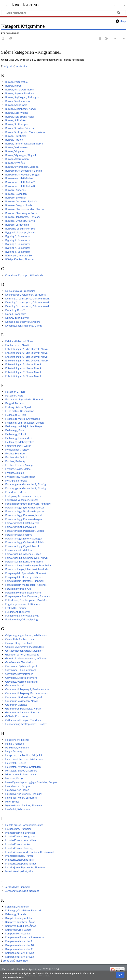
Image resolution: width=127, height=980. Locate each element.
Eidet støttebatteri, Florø (19, 341)
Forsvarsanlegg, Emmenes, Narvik (24, 515)
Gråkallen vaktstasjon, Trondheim (24, 720)
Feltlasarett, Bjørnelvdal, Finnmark (24, 399)
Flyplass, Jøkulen (15, 473)
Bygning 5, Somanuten (18, 252)
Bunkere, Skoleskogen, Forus (21, 213)
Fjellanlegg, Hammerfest (19, 438)
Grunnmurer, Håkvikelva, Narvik (23, 708)
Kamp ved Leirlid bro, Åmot (20, 926)
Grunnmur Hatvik (15, 685)
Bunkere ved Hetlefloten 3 (20, 186)
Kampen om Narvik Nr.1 (19, 941)
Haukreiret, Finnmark (17, 747)
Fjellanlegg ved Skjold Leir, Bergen (24, 426)
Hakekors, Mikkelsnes (17, 740)
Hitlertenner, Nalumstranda (20, 774)
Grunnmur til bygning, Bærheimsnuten (27, 693)
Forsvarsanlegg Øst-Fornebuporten (25, 511)
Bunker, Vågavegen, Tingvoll (21, 155)
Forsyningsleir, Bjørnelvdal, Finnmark (26, 573)
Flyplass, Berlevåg (15, 461)
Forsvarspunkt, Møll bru (19, 550)
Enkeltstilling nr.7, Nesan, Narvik (23, 372)
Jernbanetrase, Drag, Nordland (22, 891)
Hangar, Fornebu (15, 744)
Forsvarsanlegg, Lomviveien (21, 527)
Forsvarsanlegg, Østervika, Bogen (24, 538)
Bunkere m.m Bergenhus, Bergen (24, 171)
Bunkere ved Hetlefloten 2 (20, 182)
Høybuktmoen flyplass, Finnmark (24, 805)
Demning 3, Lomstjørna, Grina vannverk (27, 306)
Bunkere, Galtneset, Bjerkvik (21, 201)
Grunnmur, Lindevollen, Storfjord (24, 697)
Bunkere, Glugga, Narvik (19, 205)
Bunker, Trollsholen (16, 136)
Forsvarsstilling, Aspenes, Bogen (23, 554)
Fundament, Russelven (18, 612)
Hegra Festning (14, 751)
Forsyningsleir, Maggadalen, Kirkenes (26, 585)
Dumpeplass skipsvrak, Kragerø (23, 322)
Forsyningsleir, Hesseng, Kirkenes (24, 577)
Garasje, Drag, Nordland (19, 643)
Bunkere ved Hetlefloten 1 (20, 178)
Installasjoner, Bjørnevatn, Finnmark (25, 867)
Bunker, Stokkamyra (16, 124)
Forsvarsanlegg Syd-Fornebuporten (25, 507)
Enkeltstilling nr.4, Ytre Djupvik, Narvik (27, 360)
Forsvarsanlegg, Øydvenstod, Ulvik (25, 542)
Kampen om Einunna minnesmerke (25, 937)
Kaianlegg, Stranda (16, 914)
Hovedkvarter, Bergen (17, 786)
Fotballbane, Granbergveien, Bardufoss (27, 600)
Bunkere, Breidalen (16, 197)
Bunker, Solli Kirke (15, 120)
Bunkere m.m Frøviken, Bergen (22, 174)
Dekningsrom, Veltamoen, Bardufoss (25, 295)
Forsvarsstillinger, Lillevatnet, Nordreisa (27, 569)
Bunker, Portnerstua (16, 82)
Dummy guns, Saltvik (17, 318)
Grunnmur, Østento (16, 705)
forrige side (8, 66)
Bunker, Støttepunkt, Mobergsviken (25, 132)
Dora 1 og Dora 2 (15, 310)
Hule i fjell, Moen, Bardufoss (21, 798)
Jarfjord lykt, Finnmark (18, 887)
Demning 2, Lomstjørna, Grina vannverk (27, 302)
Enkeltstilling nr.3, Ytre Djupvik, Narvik (27, 357)
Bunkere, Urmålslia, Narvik (20, 221)
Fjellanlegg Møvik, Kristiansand (23, 419)
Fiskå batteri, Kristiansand (20, 411)
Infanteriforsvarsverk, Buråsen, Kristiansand (30, 852)
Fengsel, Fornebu (15, 403)
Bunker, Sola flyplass (17, 113)
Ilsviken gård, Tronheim (18, 829)
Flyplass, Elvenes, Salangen (20, 465)
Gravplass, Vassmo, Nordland (21, 682)
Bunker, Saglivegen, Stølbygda (22, 97)
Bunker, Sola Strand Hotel (20, 117)
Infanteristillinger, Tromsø (19, 856)
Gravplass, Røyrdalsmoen (19, 674)
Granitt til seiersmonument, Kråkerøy (26, 658)
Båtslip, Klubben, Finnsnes (20, 259)
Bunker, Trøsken (14, 140)
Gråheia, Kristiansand (17, 716)
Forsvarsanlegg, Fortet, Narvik (22, 523)
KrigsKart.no (25, 5)
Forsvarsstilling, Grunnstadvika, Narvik (27, 558)
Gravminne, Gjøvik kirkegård (21, 666)
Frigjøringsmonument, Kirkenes (23, 604)
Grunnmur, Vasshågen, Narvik (22, 701)
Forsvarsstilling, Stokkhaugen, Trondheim (28, 565)
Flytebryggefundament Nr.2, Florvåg (26, 488)
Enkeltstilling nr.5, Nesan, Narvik (23, 364)
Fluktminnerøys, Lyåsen (18, 446)
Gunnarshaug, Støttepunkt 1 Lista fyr (26, 724)
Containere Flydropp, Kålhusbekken (25, 275)
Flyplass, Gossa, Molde (18, 469)
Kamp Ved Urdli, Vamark (19, 930)
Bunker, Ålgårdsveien (17, 159)
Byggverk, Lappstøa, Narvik (20, 232)
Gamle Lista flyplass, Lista (19, 639)
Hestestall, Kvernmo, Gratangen (23, 767)
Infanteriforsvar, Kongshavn (21, 836)
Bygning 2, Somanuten (18, 240)
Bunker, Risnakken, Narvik (20, 89)
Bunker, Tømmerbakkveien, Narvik (24, 143)
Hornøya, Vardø (14, 778)
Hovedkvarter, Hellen (17, 790)
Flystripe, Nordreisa (16, 481)
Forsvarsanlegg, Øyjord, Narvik (22, 546)
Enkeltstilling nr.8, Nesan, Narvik (23, 376)
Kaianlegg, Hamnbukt (17, 906)
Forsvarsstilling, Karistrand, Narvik (24, 561)
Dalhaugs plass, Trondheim (20, 291)
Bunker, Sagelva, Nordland (20, 93)
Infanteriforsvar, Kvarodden (20, 840)
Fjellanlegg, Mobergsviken (20, 442)
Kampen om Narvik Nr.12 (19, 953)
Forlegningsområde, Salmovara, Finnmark (28, 504)
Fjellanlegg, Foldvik (16, 434)
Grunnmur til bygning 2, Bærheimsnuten (28, 689)
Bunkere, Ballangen (16, 194)
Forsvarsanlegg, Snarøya (19, 535)
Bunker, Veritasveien (17, 147)
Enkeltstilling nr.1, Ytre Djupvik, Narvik (27, 349)
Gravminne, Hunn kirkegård (21, 670)
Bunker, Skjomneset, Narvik (21, 109)
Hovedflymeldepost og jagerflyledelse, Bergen (31, 782)
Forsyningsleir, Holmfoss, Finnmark (25, 581)
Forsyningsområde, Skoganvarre (23, 592)
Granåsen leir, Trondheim (19, 662)
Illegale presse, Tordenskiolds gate (24, 825)
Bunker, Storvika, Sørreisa (19, 128)
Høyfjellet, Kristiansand (18, 809)
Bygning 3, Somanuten (18, 244)
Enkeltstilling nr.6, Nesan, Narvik (23, 368)
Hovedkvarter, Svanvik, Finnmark (24, 794)
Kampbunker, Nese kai (18, 933)
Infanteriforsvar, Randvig (19, 848)
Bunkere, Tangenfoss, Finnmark (23, 217)
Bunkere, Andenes (15, 190)
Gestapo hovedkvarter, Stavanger (24, 651)
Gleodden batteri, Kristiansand (22, 654)
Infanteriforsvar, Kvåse (18, 844)
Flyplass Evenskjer (15, 453)
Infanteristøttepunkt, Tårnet (21, 863)
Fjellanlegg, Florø (15, 430)
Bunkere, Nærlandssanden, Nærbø (24, 209)
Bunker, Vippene (14, 151)
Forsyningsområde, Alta (18, 589)
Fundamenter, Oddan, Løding (21, 619)
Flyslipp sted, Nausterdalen (20, 477)
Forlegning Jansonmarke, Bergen (23, 496)
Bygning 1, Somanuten (18, 236)
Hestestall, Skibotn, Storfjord (21, 770)
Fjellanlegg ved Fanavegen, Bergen (24, 423)
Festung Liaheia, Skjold (18, 407)
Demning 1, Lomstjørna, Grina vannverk (27, 298)
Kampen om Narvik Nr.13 (19, 957)
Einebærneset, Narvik (17, 345)
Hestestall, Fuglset (15, 763)
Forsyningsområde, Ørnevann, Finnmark (28, 596)
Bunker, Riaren (13, 86)
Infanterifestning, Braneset (20, 833)
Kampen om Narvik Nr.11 (19, 949)
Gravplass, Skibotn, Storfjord (21, 678)
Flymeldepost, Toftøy (17, 450)
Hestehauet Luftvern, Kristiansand (24, 759)
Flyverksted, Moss (15, 492)
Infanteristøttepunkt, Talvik (20, 860)
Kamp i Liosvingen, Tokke (19, 918)
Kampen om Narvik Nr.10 (19, 945)
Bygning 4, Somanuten (18, 248)
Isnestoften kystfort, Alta (19, 871)
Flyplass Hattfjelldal (16, 457)
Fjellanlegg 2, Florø (16, 415)
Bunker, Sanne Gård (16, 105)
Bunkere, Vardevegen (17, 225)
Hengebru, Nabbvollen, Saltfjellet (24, 755)
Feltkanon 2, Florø (15, 392)
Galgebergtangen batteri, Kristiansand (26, 635)
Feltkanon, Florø (14, 395)
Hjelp (123, 21)
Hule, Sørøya (12, 801)
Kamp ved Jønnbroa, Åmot (20, 922)
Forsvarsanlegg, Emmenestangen (24, 519)
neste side (22, 66)
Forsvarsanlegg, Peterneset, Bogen (24, 531)
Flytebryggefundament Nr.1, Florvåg (26, 484)
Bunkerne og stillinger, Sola (20, 228)
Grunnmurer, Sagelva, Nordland (23, 712)
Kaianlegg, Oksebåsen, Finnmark (23, 910)
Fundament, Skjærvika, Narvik (22, 616)
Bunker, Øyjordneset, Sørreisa (22, 167)
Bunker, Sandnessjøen (17, 101)
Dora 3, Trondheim (16, 314)
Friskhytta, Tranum (16, 608)
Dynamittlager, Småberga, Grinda (24, 326)
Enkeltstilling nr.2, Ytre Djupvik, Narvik (27, 353)
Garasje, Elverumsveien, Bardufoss (24, 647)
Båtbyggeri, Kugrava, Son (19, 255)
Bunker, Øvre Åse (15, 163)
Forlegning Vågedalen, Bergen (22, 500)
